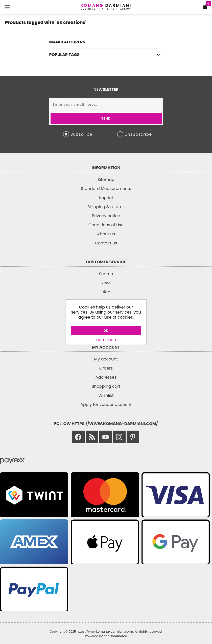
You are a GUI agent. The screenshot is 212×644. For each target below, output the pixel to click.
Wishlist (106, 395)
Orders (106, 368)
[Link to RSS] (92, 437)
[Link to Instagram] (119, 437)
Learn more (106, 340)
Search (106, 274)
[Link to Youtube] (106, 437)
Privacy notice (106, 216)
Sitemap (106, 179)
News (106, 283)
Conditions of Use (106, 225)
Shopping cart (106, 386)
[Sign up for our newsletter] (106, 105)
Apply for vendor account (106, 404)
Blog (106, 292)
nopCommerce (115, 636)
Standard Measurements (106, 189)
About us (106, 234)
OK (106, 331)
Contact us (106, 243)
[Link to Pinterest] (133, 437)
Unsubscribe (138, 134)
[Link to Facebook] (78, 437)
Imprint (106, 198)
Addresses (106, 377)
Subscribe (81, 134)
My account (106, 359)
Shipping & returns (106, 207)
